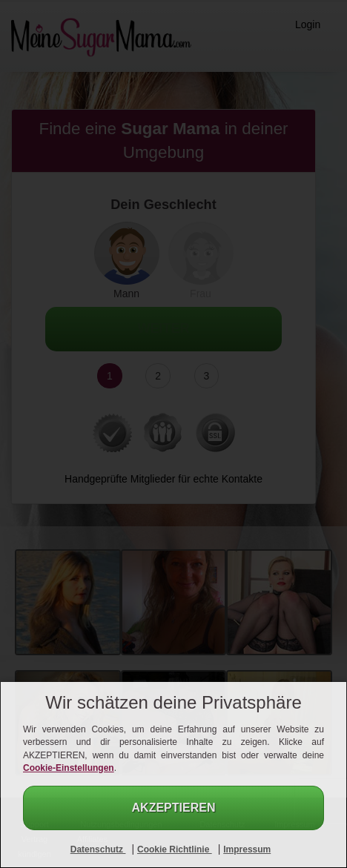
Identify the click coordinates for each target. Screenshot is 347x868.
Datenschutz (98, 849)
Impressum (247, 849)
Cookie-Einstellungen (69, 768)
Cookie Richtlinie (175, 849)
